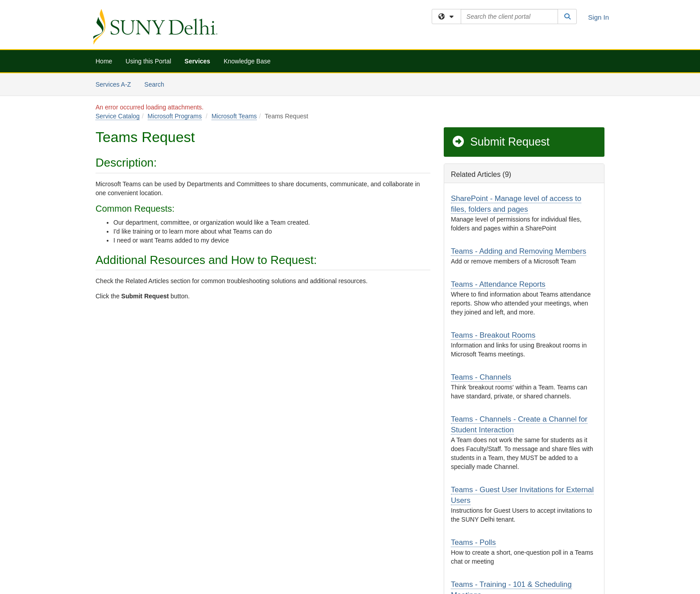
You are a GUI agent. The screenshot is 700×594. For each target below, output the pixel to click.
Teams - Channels (481, 377)
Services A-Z (113, 84)
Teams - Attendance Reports (498, 284)
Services (197, 61)
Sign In (598, 17)
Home (104, 61)
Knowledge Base (247, 61)
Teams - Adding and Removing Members (519, 251)
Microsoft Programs (175, 116)
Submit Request (500, 142)
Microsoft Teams (234, 116)
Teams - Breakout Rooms (493, 335)
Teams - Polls (473, 542)
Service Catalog (118, 116)
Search (157, 84)
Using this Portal (148, 61)
